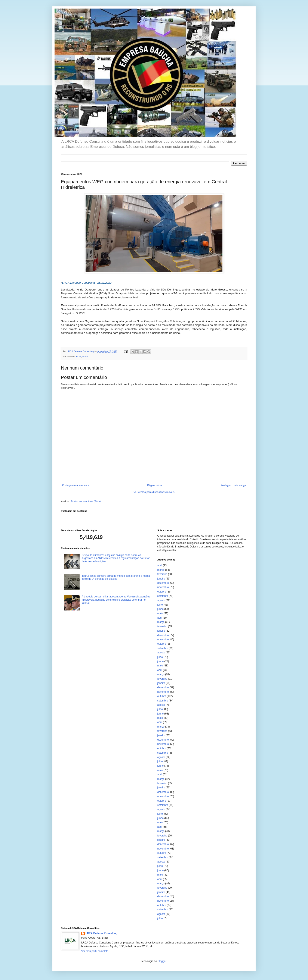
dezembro (163, 583)
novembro (163, 587)
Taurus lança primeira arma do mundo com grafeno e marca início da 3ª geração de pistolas (116, 577)
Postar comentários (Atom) (86, 502)
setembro (163, 596)
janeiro (161, 579)
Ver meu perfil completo (95, 951)
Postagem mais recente (76, 485)
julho (160, 605)
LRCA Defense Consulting (101, 933)
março (161, 570)
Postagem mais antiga (233, 485)
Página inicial (155, 485)
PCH (79, 356)
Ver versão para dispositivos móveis (154, 492)
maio (160, 613)
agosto (161, 600)
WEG (85, 356)
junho (161, 609)
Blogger (162, 961)
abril (160, 565)
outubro (162, 592)
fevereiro (162, 574)
